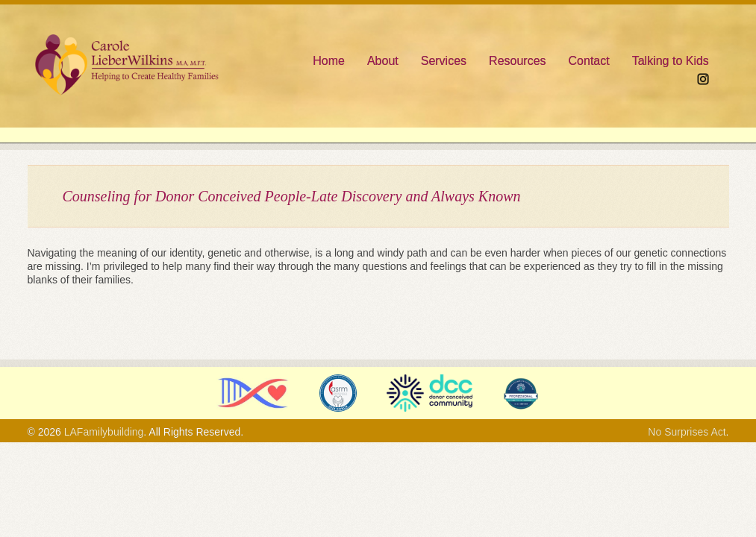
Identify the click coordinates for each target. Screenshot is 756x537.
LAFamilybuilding (104, 432)
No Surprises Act (687, 432)
